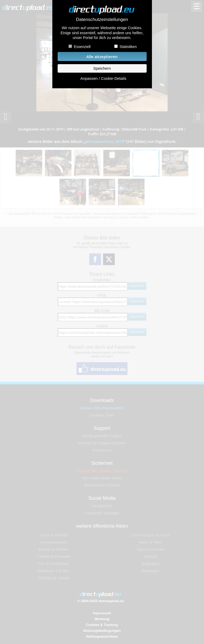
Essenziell (82, 47)
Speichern (102, 68)
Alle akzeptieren (102, 57)
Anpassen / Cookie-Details (103, 78)
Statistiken (128, 47)
